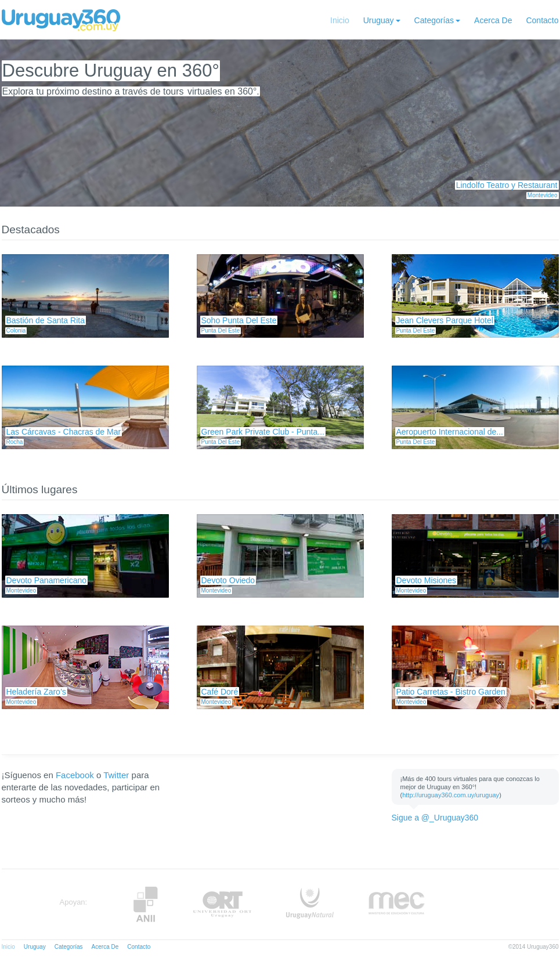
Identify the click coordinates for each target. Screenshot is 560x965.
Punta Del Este (221, 330)
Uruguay (379, 20)
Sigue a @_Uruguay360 (435, 818)
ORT (222, 904)
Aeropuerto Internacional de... (450, 432)
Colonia (16, 330)
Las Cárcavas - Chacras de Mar (64, 432)
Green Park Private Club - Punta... (263, 432)
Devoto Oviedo (228, 580)
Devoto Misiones (427, 580)
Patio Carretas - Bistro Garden (451, 692)
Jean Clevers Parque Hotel (445, 320)
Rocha (15, 442)
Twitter (116, 775)
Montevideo (543, 195)
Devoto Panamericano (47, 580)
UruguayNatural (310, 904)
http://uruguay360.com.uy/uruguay (451, 795)
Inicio (340, 20)
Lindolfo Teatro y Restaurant (507, 185)
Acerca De (493, 20)
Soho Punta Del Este (239, 320)
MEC (397, 904)
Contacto (542, 20)
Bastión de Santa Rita (46, 320)
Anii (146, 904)
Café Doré (220, 692)
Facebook (75, 775)
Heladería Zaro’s (36, 692)
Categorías (434, 20)
